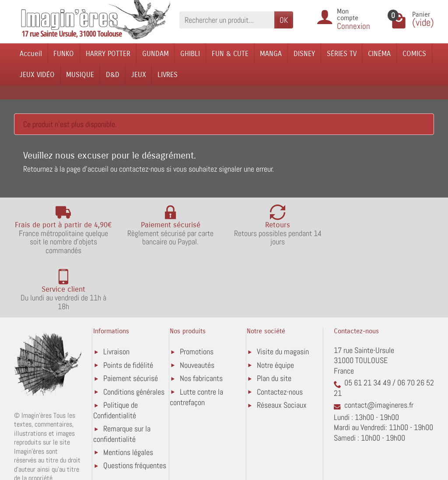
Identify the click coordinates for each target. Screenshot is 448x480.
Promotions (197, 296)
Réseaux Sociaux (282, 349)
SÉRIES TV (342, 54)
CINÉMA (379, 54)
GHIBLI (190, 54)
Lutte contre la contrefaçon (196, 341)
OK (284, 20)
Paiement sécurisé (131, 323)
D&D (113, 75)
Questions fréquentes (135, 410)
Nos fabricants (201, 323)
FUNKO (64, 54)
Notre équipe (275, 309)
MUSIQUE (80, 75)
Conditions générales (134, 336)
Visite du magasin (283, 296)
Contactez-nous (280, 336)
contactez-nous (142, 169)
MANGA (271, 54)
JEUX (139, 75)
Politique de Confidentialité (115, 355)
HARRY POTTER (108, 54)
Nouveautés (197, 309)
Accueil (31, 54)
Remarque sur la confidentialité (122, 378)
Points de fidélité (128, 309)
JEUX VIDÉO (37, 75)
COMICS (414, 54)
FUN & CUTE (230, 54)
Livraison (116, 296)
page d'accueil (87, 169)
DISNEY (304, 54)
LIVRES (168, 75)
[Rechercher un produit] (227, 20)
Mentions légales (128, 397)
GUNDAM (156, 54)
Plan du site (274, 323)
